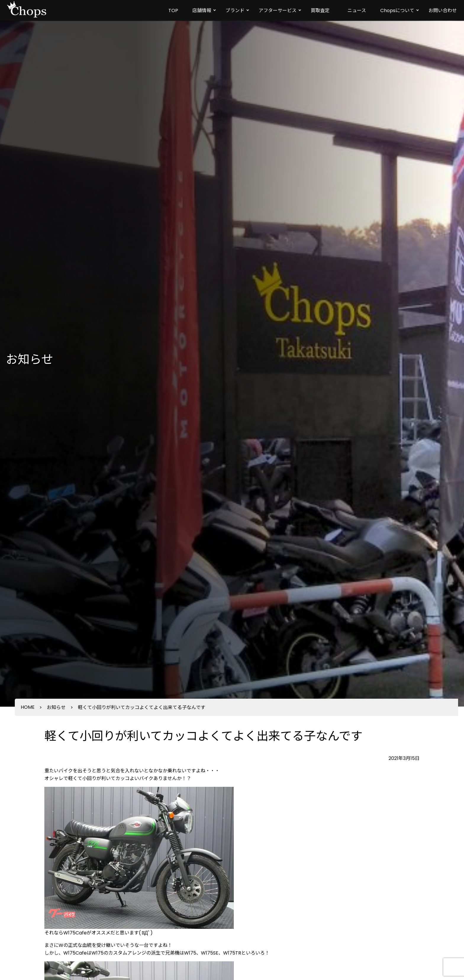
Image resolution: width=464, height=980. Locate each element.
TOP (173, 11)
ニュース (357, 11)
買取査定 (320, 11)
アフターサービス (278, 11)
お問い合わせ (443, 11)
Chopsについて (397, 11)
